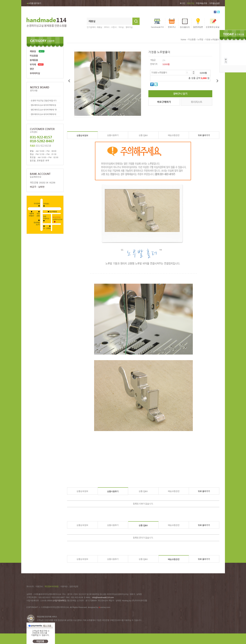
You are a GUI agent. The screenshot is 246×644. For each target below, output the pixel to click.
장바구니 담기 (180, 94)
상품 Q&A (143, 135)
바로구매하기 (164, 102)
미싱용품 (192, 40)
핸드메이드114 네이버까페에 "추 (44, 110)
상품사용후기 (113, 135)
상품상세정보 (82, 136)
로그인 (182, 3)
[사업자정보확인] (60, 601)
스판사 (114, 27)
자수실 (121, 27)
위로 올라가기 (204, 135)
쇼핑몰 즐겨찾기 (34, 3)
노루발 (200, 40)
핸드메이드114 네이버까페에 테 (43, 114)
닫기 (226, 61)
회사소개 (30, 586)
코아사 (107, 27)
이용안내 (39, 586)
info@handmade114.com (103, 597)
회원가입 (191, 3)
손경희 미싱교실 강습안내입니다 (44, 101)
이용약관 (64, 586)
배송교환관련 (174, 135)
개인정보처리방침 (51, 586)
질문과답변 (74, 586)
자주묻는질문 (214, 3)
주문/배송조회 (201, 3)
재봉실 (99, 27)
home (183, 40)
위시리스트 (197, 102)
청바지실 (129, 27)
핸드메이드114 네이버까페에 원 (43, 105)
